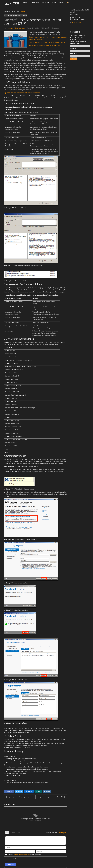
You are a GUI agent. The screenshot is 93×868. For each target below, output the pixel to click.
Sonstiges (10, 28)
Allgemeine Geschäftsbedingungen (22, 855)
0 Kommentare (55, 28)
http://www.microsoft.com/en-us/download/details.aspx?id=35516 (23, 93)
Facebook (9, 791)
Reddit (47, 791)
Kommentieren (11, 864)
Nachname (73, 53)
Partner (35, 3)
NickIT (26, 3)
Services (45, 3)
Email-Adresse (75, 43)
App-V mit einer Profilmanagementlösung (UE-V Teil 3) (45, 46)
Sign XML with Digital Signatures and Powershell (52, 797)
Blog (61, 3)
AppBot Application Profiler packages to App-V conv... (20, 797)
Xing (38, 791)
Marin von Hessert (20, 28)
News (54, 3)
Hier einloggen (61, 833)
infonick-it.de (76, 22)
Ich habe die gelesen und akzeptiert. (24, 855)
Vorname (73, 48)
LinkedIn (29, 791)
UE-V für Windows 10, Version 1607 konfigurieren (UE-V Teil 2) (48, 42)
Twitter (19, 791)
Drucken (22, 12)
